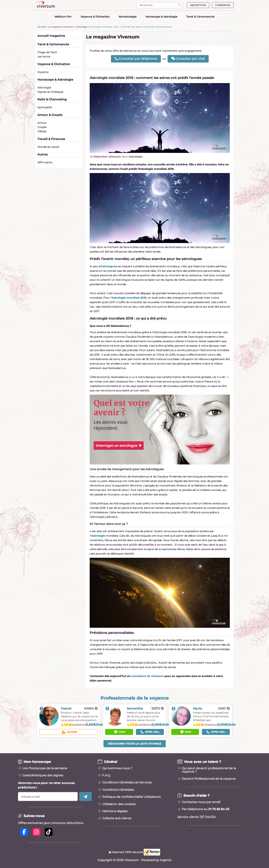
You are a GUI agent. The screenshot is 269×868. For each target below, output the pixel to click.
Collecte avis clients (117, 818)
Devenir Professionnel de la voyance (209, 779)
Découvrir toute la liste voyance (135, 744)
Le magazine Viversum (61, 27)
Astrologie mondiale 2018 (129, 298)
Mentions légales (115, 811)
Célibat (42, 131)
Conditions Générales (118, 790)
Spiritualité (45, 107)
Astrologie (82, 27)
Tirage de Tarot (47, 52)
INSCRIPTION (198, 5)
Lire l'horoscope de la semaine (45, 768)
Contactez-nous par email (201, 802)
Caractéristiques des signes (43, 775)
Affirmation (45, 162)
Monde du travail (48, 147)
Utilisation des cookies (119, 804)
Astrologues (109, 266)
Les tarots (44, 57)
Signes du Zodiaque (50, 92)
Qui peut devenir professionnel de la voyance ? (209, 770)
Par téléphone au (205, 809)
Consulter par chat (188, 59)
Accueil (41, 27)
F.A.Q (106, 775)
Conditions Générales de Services (127, 783)
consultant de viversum (147, 676)
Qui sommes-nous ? (117, 768)
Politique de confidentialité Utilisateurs (131, 797)
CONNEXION (223, 5)
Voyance (43, 72)
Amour (42, 123)
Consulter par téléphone (136, 59)
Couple (42, 127)
